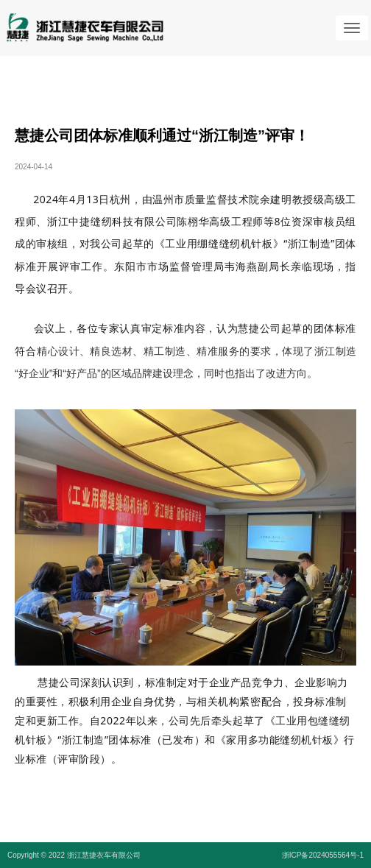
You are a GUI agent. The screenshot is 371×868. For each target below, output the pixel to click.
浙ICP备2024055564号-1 (323, 855)
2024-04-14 (33, 167)
